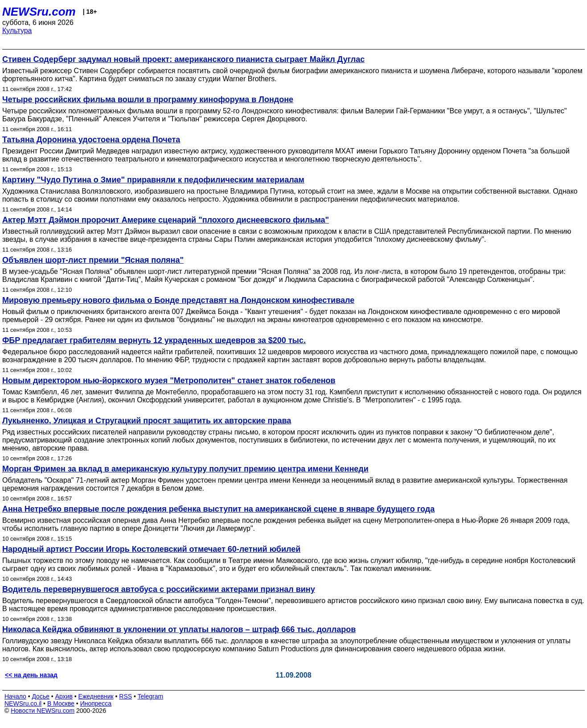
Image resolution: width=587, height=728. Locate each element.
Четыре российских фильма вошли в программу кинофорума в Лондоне (148, 99)
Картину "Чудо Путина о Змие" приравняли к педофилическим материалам (153, 180)
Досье (41, 696)
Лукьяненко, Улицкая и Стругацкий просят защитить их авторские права (147, 421)
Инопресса (96, 703)
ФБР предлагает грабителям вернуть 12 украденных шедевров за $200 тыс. (154, 340)
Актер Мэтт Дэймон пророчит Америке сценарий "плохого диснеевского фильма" (166, 220)
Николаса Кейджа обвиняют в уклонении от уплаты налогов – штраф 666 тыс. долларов (179, 629)
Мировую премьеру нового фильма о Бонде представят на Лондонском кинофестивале (178, 300)
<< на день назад (31, 675)
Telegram (151, 696)
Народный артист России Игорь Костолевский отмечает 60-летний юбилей (151, 549)
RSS (125, 696)
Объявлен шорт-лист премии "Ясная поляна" (93, 260)
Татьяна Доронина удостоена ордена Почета (91, 140)
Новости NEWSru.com (43, 711)
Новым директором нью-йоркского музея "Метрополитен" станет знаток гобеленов (169, 381)
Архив (64, 696)
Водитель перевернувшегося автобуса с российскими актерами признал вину (159, 589)
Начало (15, 696)
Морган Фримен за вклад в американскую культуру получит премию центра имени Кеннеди (185, 469)
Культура (17, 31)
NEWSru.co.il (23, 703)
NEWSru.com (39, 12)
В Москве (61, 703)
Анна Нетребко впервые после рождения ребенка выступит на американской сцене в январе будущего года (218, 509)
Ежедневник (96, 696)
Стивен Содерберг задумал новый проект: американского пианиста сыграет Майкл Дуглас (183, 59)
